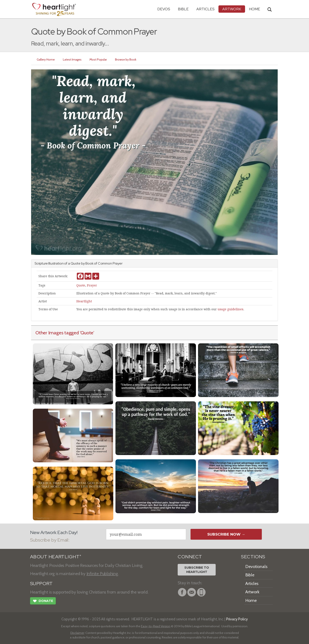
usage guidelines (230, 309)
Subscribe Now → (226, 534)
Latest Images (72, 59)
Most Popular (98, 59)
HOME (254, 9)
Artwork (232, 9)
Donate (43, 601)
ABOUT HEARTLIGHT (56, 557)
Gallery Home (46, 59)
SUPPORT (41, 584)
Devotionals (256, 566)
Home (251, 600)
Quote (81, 285)
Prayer (92, 285)
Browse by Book (126, 59)
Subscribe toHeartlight (197, 570)
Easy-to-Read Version (156, 626)
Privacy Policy (237, 619)
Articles (205, 9)
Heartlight (84, 301)
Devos (164, 9)
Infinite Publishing (102, 574)
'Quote (87, 333)
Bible (183, 9)
